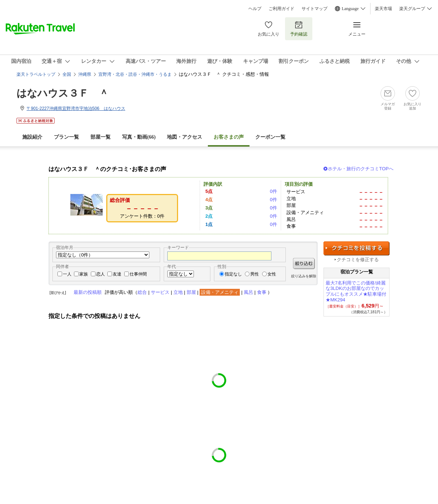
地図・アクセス (185, 137)
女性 (272, 274)
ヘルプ (255, 9)
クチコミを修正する (358, 260)
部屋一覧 (101, 137)
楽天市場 (383, 9)
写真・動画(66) (139, 137)
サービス (160, 292)
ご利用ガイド (281, 9)
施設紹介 (32, 137)
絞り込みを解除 (304, 276)
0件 (274, 191)
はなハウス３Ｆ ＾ (63, 93)
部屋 (191, 292)
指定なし (233, 274)
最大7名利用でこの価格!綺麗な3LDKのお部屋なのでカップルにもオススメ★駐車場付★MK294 (356, 291)
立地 (178, 292)
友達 (117, 274)
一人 (67, 274)
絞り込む (304, 263)
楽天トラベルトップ (36, 74)
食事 (262, 292)
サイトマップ (314, 9)
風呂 (248, 292)
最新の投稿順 (88, 292)
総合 (142, 292)
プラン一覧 (66, 137)
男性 (255, 274)
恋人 (101, 274)
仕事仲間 (138, 274)
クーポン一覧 (270, 137)
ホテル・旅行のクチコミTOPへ (361, 169)
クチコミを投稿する (357, 248)
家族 (84, 274)
